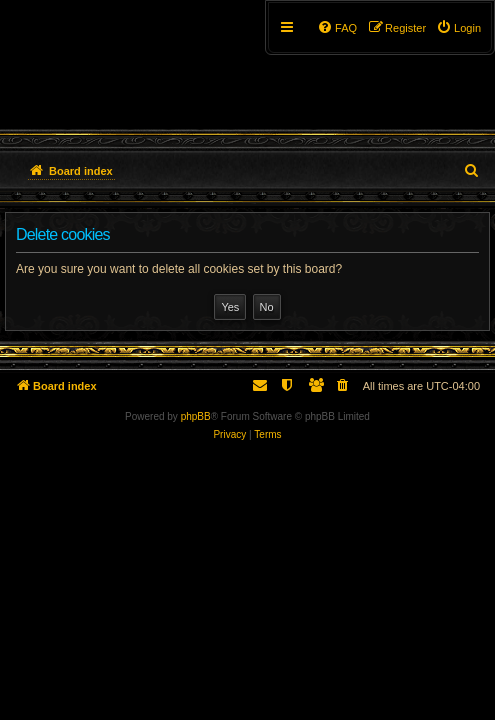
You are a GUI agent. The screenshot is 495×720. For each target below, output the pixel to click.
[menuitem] (458, 28)
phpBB (196, 416)
